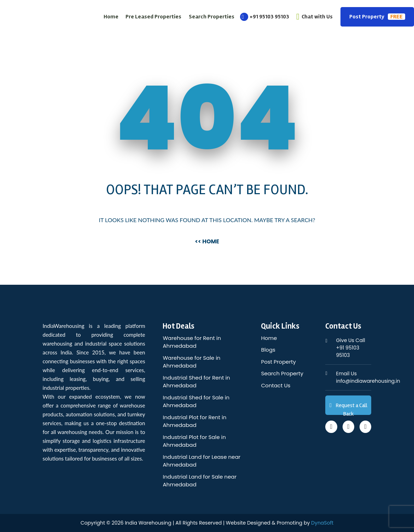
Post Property (377, 17)
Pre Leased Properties (153, 17)
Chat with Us (314, 17)
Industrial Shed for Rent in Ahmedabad (196, 382)
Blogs (268, 350)
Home (111, 17)
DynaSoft (322, 523)
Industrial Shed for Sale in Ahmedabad (196, 401)
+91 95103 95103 (265, 17)
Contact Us (276, 385)
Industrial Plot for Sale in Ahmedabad (194, 441)
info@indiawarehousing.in (368, 377)
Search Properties (212, 17)
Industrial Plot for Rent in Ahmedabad (194, 421)
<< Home (207, 241)
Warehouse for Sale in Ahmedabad (191, 362)
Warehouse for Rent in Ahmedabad (192, 342)
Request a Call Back (348, 408)
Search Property (282, 373)
